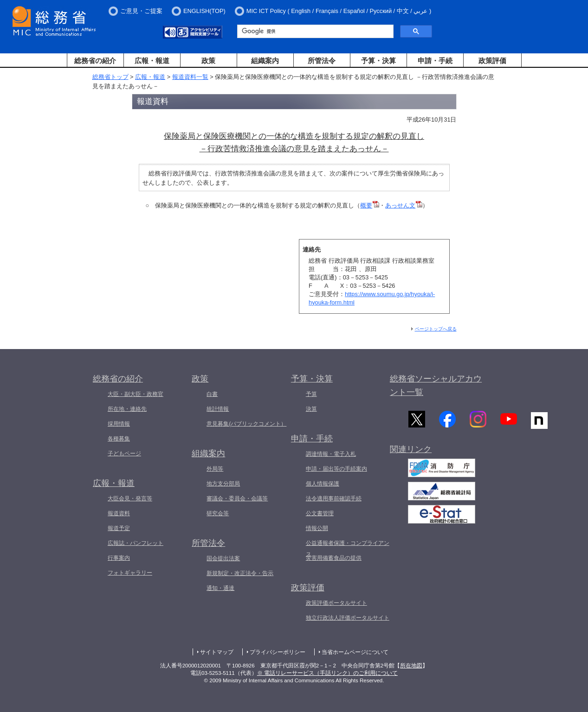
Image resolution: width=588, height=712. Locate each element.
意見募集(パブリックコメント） (246, 424)
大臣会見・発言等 (130, 498)
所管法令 (322, 61)
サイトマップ (217, 652)
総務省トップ (110, 77)
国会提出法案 (223, 558)
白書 (212, 394)
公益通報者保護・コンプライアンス (348, 549)
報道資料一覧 (190, 77)
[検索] (314, 32)
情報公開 (317, 528)
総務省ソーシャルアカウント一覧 (436, 385)
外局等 (215, 469)
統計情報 (218, 409)
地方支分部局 (223, 484)
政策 (208, 61)
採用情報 (119, 424)
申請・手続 (435, 61)
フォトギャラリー (130, 573)
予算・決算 (378, 61)
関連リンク (411, 451)
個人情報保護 (323, 484)
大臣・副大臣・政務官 (136, 394)
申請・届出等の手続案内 (336, 469)
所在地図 (411, 666)
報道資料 (119, 513)
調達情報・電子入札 (331, 454)
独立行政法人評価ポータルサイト (348, 618)
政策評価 (492, 61)
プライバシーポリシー (278, 652)
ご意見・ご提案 (141, 11)
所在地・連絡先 (127, 409)
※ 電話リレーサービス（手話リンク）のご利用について (327, 673)
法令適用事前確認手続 (334, 498)
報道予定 (119, 528)
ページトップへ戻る (436, 329)
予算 (311, 394)
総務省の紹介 (95, 61)
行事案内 (119, 558)
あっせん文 (404, 205)
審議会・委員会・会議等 (237, 498)
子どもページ (124, 453)
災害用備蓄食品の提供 (334, 558)
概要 (370, 205)
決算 (311, 409)
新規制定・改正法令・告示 (240, 573)
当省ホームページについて (355, 652)
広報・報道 (152, 61)
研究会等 (218, 513)
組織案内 (265, 61)
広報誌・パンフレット (136, 543)
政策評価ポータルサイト (336, 603)
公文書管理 (320, 513)
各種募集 (119, 439)
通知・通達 (220, 588)
